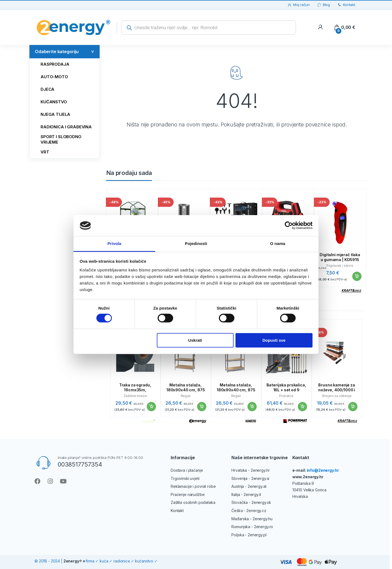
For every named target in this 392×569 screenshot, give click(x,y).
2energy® (73, 561)
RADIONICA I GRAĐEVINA (62, 127)
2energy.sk (261, 502)
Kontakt (346, 5)
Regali (186, 396)
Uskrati (195, 340)
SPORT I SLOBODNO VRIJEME (57, 139)
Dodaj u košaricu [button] (357, 276)
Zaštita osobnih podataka (193, 502)
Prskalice (286, 396)
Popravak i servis (340, 266)
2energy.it (252, 494)
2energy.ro (264, 527)
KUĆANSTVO (50, 102)
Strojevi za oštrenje (337, 396)
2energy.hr (260, 470)
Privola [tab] (114, 243)
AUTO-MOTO (50, 76)
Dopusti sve (274, 340)
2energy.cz (256, 511)
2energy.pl (257, 535)
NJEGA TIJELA (51, 114)
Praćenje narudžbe (188, 494)
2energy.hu (263, 519)
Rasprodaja (51, 64)
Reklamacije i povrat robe (193, 486)
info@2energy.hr (323, 470)
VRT (41, 152)
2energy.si (260, 478)
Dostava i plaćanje (187, 470)
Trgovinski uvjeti (185, 478)
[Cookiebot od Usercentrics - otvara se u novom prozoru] (289, 226)
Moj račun (298, 5)
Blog (323, 5)
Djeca (43, 89)
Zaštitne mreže (135, 396)
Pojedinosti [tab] (196, 243)
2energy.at (257, 486)
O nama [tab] (278, 243)
